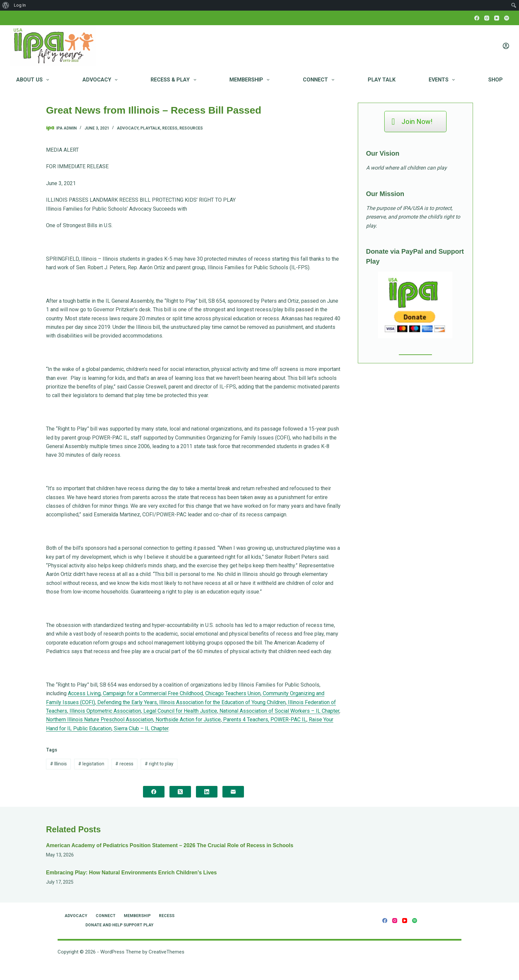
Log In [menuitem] (20, 5)
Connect (320, 80)
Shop (495, 80)
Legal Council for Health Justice (180, 711)
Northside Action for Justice (188, 720)
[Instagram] (487, 18)
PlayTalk (150, 128)
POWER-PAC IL (288, 720)
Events (443, 80)
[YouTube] (497, 18)
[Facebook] (477, 18)
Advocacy (101, 80)
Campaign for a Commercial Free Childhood (152, 693)
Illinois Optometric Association (105, 711)
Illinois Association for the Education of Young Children (222, 702)
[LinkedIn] (207, 792)
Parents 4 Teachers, (245, 720)
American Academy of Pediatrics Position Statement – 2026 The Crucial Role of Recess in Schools (170, 845)
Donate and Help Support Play (119, 925)
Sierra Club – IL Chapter (141, 728)
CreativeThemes (166, 952)
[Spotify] (507, 18)
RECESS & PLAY (175, 80)
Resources (191, 128)
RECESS (167, 916)
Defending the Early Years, (127, 702)
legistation (91, 764)
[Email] (233, 792)
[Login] (506, 46)
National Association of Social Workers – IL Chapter (279, 711)
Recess (170, 128)
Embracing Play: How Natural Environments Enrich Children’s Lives (131, 873)
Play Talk (382, 80)
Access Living (84, 693)
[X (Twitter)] (180, 792)
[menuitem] (6, 5)
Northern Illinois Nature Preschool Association (100, 720)
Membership (251, 80)
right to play (159, 764)
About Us (34, 80)
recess (124, 764)
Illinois (58, 764)
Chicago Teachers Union (232, 693)
